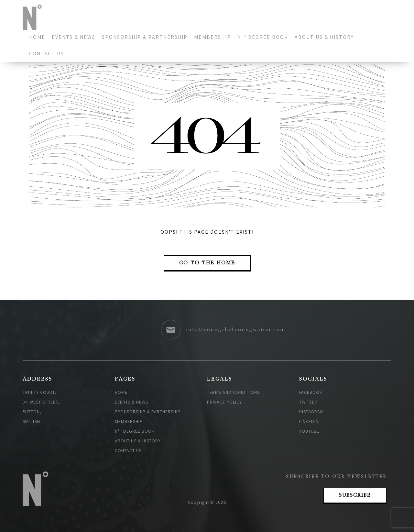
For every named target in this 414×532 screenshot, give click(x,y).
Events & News (74, 37)
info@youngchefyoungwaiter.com (236, 330)
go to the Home (207, 263)
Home (37, 37)
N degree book (263, 37)
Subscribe (355, 495)
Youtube (309, 431)
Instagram (311, 412)
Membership (212, 37)
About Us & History (324, 37)
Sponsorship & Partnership (145, 37)
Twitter (308, 402)
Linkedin (309, 421)
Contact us (47, 54)
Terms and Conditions (233, 392)
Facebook (311, 392)
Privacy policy (224, 402)
